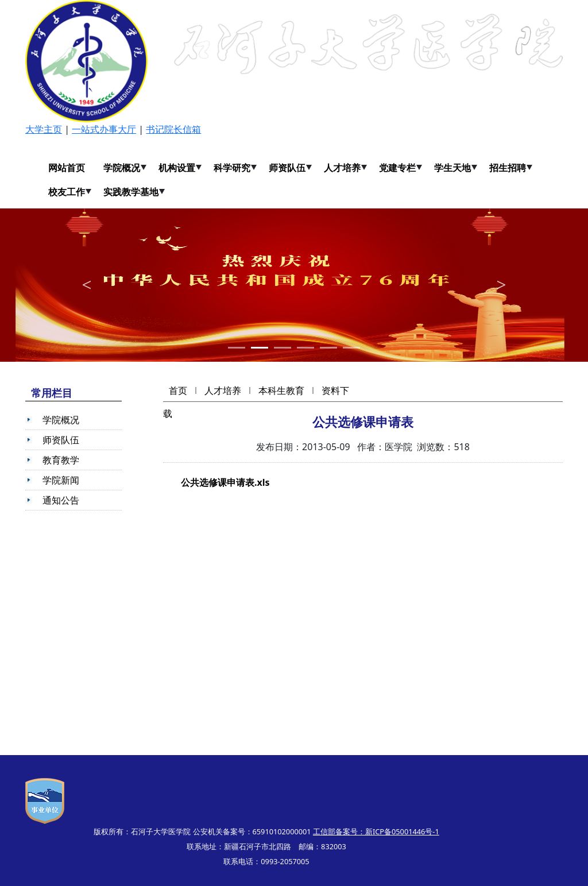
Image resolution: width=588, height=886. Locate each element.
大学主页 (44, 129)
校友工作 (67, 192)
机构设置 (177, 168)
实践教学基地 (131, 192)
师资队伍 (287, 168)
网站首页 (67, 168)
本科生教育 (281, 390)
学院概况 (122, 168)
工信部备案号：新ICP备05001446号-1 (376, 831)
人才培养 (342, 168)
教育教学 (61, 460)
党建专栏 (397, 168)
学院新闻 (61, 480)
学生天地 (452, 168)
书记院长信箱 (173, 129)
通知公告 (61, 500)
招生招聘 (508, 168)
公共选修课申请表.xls (225, 482)
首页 (178, 390)
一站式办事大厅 (104, 129)
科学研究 (232, 168)
